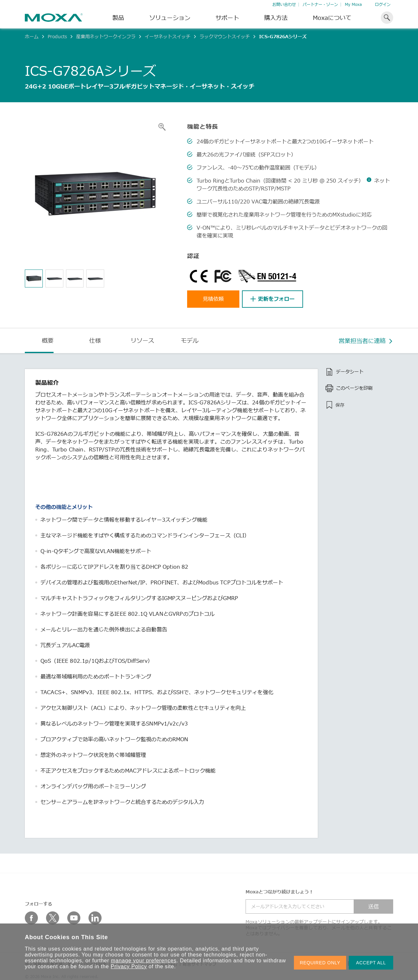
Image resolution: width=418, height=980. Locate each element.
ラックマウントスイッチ (225, 36)
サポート (227, 18)
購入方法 (276, 18)
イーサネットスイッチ (168, 36)
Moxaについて (332, 18)
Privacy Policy (129, 966)
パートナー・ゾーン (320, 4)
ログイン (383, 4)
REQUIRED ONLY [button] (320, 963)
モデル (190, 340)
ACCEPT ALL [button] (371, 963)
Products (57, 36)
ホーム (32, 36)
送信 (374, 906)
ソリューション (170, 18)
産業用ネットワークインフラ (106, 36)
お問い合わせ (284, 4)
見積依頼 (213, 299)
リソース (142, 340)
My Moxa (353, 4)
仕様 (95, 340)
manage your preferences (144, 961)
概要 (48, 340)
